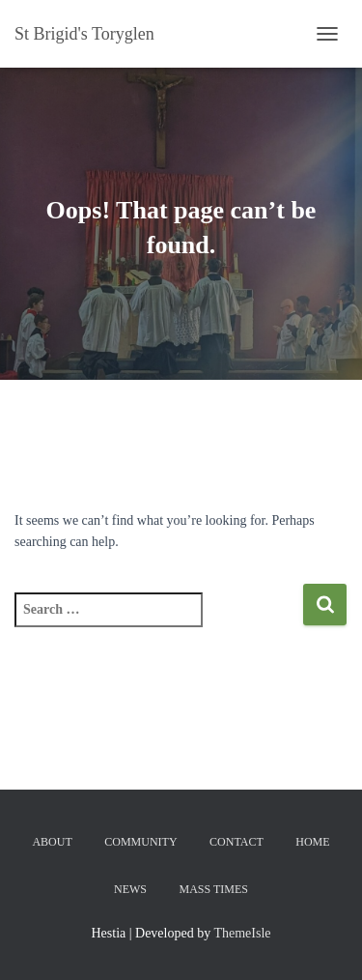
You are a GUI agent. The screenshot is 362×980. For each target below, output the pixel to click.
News (130, 889)
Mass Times (214, 889)
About (52, 842)
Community (140, 842)
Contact (237, 842)
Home (312, 842)
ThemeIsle (242, 933)
